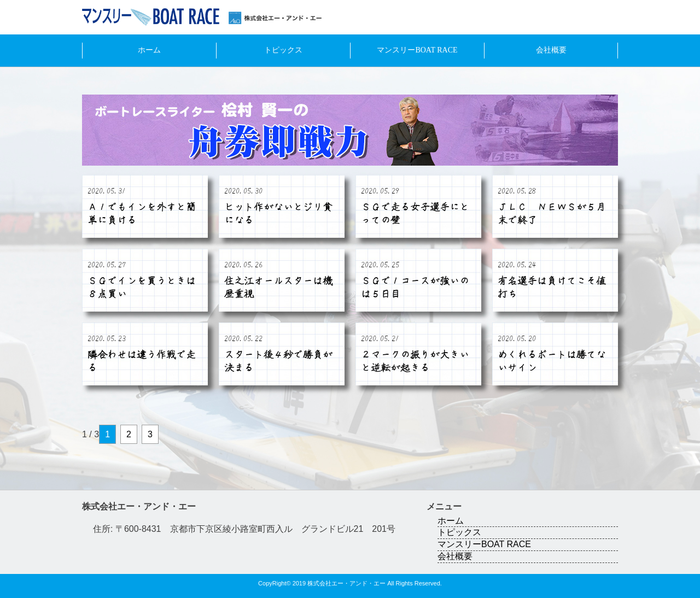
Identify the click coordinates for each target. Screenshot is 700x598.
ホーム (149, 50)
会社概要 (551, 50)
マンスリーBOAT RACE (417, 50)
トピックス (283, 50)
